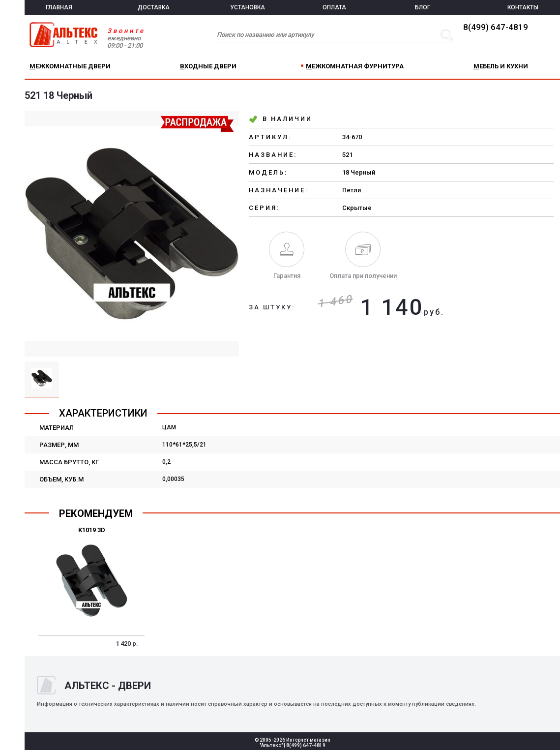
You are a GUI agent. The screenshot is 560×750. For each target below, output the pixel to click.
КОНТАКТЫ (523, 7)
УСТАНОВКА (248, 7)
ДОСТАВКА (154, 7)
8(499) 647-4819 (496, 27)
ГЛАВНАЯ (59, 7)
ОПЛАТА (334, 7)
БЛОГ (423, 7)
